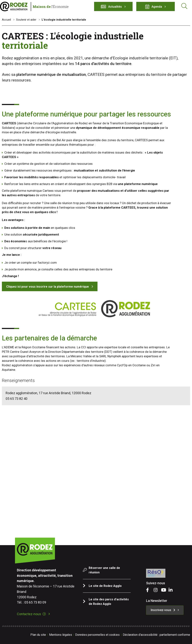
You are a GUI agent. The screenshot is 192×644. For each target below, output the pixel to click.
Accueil (6, 20)
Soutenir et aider (26, 20)
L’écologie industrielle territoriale (64, 20)
